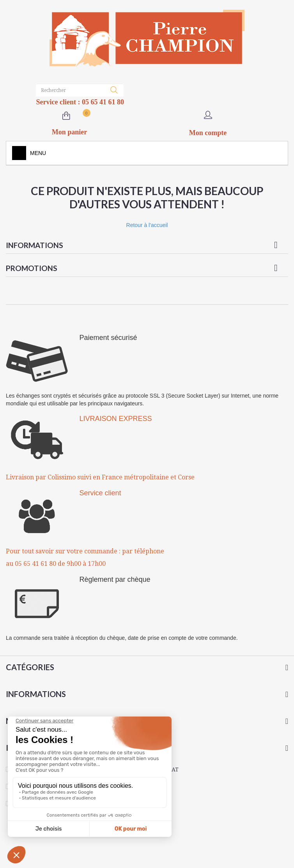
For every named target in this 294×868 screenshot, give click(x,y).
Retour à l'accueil (147, 225)
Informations (35, 245)
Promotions (32, 268)
